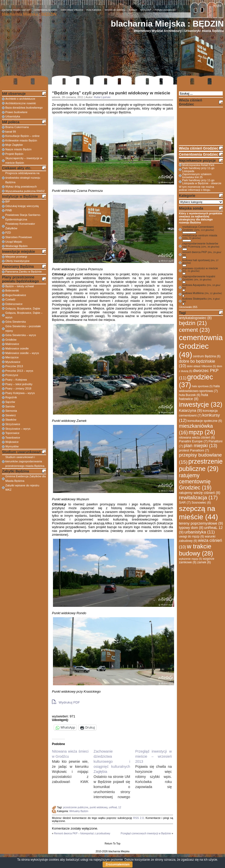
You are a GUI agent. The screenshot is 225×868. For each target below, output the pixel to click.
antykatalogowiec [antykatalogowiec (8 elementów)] (195, 318)
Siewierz (11, 415)
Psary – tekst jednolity (19, 384)
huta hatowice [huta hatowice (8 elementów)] (193, 397)
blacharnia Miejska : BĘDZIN (167, 24)
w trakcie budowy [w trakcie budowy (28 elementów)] (196, 550)
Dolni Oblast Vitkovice (72, 10)
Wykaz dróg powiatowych (21, 187)
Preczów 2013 (14, 366)
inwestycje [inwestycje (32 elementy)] (201, 404)
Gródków (11, 340)
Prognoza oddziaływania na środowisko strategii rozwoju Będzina (23, 178)
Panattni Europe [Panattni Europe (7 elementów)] (193, 441)
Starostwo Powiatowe (19, 237)
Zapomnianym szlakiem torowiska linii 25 (197, 176)
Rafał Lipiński (102, 97)
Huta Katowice (94, 10)
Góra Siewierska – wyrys (21, 335)
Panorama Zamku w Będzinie (24, 272)
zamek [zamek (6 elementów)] (204, 562)
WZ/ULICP (146, 10)
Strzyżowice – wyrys (18, 429)
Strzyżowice (13, 424)
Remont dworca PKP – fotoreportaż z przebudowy (82, 833)
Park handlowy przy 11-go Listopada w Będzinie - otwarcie (202, 182)
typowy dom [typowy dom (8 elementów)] (191, 528)
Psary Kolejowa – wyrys (20, 393)
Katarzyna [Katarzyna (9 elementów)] (190, 410)
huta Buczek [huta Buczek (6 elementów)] (190, 395)
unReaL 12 (115, 807)
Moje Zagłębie (14, 145)
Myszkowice (13, 362)
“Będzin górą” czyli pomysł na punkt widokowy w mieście (111, 93)
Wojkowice (12, 442)
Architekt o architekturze (20, 99)
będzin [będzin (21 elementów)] (193, 323)
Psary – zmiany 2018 (18, 388)
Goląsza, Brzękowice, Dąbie (23, 308)
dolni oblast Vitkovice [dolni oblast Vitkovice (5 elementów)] (201, 366)
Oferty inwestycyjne (17, 261)
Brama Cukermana (17, 127)
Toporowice (12, 433)
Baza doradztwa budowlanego (24, 108)
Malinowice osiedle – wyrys (22, 353)
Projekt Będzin (14, 154)
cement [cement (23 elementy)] (194, 330)
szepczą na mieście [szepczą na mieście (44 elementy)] (198, 513)
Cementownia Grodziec (46, 10)
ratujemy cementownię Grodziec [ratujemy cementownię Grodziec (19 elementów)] (195, 481)
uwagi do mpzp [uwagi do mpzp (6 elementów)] (191, 536)
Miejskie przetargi (16, 257)
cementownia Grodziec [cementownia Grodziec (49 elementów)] (201, 346)
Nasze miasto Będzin (18, 149)
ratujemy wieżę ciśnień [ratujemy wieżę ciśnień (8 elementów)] (200, 493)
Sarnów (10, 406)
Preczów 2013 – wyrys (19, 371)
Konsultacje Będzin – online (22, 136)
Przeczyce (12, 375)
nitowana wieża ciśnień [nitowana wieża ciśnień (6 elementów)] (197, 438)
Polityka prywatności (165, 10)
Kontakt (133, 10)
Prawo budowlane (16, 112)
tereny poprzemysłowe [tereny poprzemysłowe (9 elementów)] (201, 523)
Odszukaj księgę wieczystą (22, 206)
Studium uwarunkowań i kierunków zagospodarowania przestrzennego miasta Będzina (25, 461)
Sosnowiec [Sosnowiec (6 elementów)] (201, 503)
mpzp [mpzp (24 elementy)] (202, 432)
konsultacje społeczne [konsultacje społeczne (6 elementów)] (205, 421)
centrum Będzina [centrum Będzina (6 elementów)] (207, 356)
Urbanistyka (13, 116)
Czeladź (10, 299)
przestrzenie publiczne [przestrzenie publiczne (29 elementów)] (201, 465)
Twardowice (13, 438)
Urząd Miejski (14, 242)
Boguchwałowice (16, 295)
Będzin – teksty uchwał (20, 286)
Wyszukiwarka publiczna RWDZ (25, 191)
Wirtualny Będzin (79, 811)
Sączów (10, 402)
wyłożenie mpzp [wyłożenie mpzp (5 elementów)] (191, 559)
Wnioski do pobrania (115, 10)
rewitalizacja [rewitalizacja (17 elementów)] (198, 498)
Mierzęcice (12, 357)
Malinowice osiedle (17, 348)
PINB (9, 210)
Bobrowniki (12, 291)
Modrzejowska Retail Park (198, 165)
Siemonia (11, 411)
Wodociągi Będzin (16, 246)
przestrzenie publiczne (76, 807)
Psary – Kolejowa (16, 380)
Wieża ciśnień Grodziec (199, 148)
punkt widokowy (99, 807)
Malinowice (12, 344)
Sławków (11, 420)
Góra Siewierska (16, 322)
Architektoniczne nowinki (21, 103)
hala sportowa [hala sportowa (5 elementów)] (202, 386)
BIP (8, 201)
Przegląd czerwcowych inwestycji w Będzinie (146, 833)
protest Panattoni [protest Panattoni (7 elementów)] (194, 450)
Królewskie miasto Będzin (21, 140)
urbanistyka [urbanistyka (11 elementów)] (200, 532)
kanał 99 (11, 132)
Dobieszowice (14, 304)
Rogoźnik (11, 397)
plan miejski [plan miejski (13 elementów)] (200, 446)
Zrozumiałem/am (118, 864)
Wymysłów (12, 446)
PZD (8, 233)
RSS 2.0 (138, 818)
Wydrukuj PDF (66, 702)
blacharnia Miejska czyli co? (16, 10)
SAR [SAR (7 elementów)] (185, 502)
